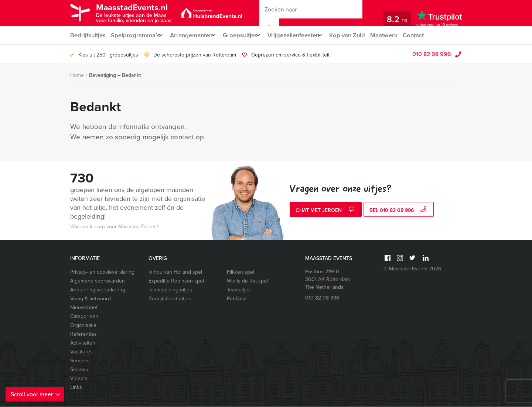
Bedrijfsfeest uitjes (170, 299)
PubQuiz (237, 299)
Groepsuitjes (246, 35)
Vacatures (81, 352)
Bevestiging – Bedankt (115, 75)
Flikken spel (241, 272)
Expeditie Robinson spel (176, 281)
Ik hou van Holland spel (175, 272)
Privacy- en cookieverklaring (102, 272)
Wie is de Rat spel (247, 281)
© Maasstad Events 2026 (412, 269)
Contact (428, 35)
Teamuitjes (239, 290)
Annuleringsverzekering (98, 290)
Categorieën (84, 317)
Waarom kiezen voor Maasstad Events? (114, 227)
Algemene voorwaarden (98, 281)
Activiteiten (83, 343)
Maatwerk (398, 35)
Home (77, 76)
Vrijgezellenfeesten (303, 35)
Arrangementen (194, 35)
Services (80, 361)
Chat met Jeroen (326, 211)
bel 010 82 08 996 (399, 211)
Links (76, 388)
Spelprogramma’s (135, 35)
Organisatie (83, 326)
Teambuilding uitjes (170, 290)
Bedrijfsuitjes (88, 35)
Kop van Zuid (360, 35)
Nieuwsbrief (84, 308)
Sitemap (79, 370)
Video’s (79, 379)
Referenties (83, 334)
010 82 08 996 (432, 54)
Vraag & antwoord (91, 299)
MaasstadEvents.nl (139, 12)
